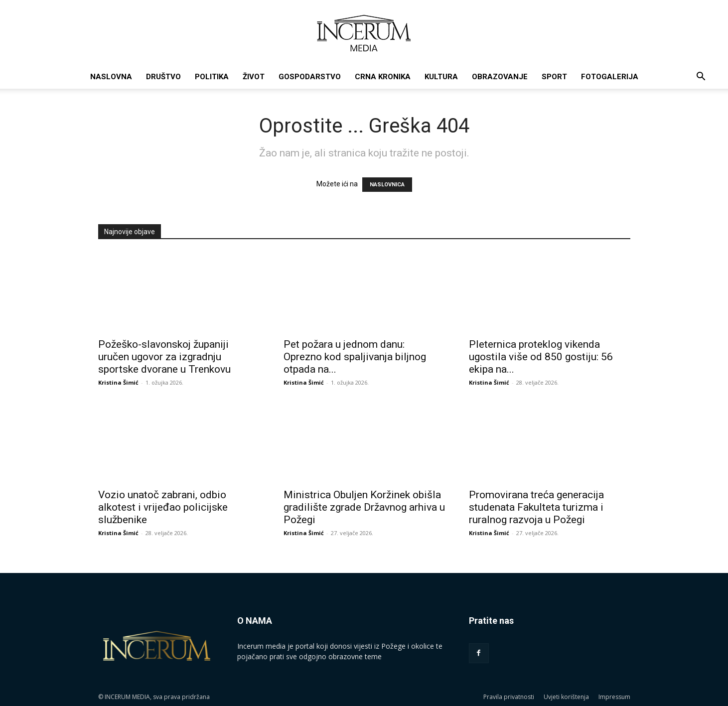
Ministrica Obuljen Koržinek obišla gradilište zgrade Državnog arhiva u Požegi (364, 507)
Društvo (163, 77)
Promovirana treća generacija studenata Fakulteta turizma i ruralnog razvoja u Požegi (536, 507)
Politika (212, 77)
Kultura (441, 77)
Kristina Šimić (118, 382)
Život (254, 77)
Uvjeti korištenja (566, 697)
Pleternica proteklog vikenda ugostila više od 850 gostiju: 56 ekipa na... (541, 357)
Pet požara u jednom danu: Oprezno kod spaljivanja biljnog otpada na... (355, 357)
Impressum (614, 697)
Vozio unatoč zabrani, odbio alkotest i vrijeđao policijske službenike (163, 507)
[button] (701, 77)
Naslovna (111, 77)
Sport (554, 77)
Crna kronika (383, 77)
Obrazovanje (500, 77)
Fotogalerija (610, 77)
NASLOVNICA (387, 185)
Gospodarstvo (310, 77)
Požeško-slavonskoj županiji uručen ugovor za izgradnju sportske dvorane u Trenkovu (164, 357)
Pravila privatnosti (509, 697)
